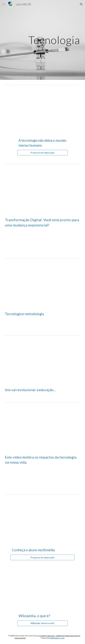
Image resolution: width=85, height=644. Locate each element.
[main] (42, 40)
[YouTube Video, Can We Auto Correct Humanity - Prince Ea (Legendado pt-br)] (42, 428)
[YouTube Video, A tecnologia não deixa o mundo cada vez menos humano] (42, 110)
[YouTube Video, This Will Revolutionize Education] (42, 361)
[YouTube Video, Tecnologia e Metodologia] (42, 284)
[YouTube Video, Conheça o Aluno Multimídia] (42, 520)
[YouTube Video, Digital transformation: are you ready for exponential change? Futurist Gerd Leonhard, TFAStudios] (42, 190)
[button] (4, 4)
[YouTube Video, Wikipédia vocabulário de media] (42, 586)
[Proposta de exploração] (42, 153)
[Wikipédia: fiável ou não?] (42, 623)
